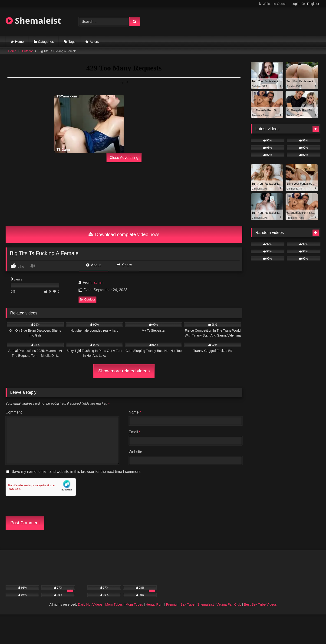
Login (295, 4)
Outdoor (27, 51)
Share (124, 265)
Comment (14, 412)
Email (135, 432)
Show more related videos (124, 371)
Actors (94, 42)
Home (19, 42)
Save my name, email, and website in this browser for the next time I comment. (76, 472)
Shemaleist (33, 21)
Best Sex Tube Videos (260, 604)
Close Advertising (124, 158)
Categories (46, 42)
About (93, 265)
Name (135, 412)
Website (135, 452)
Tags (72, 42)
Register (313, 4)
